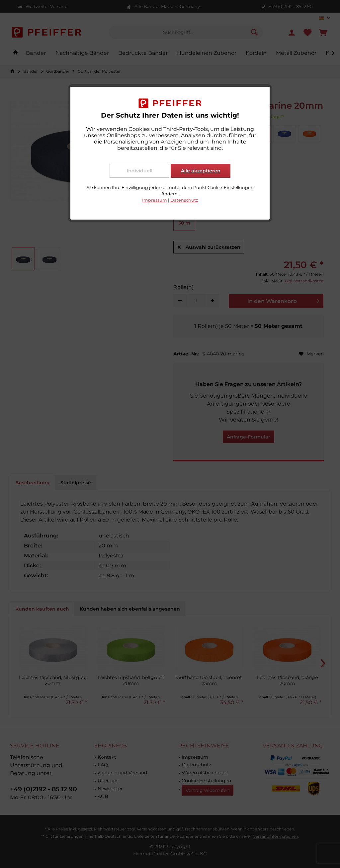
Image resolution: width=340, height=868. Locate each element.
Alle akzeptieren (201, 171)
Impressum (155, 200)
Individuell (140, 171)
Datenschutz (184, 200)
